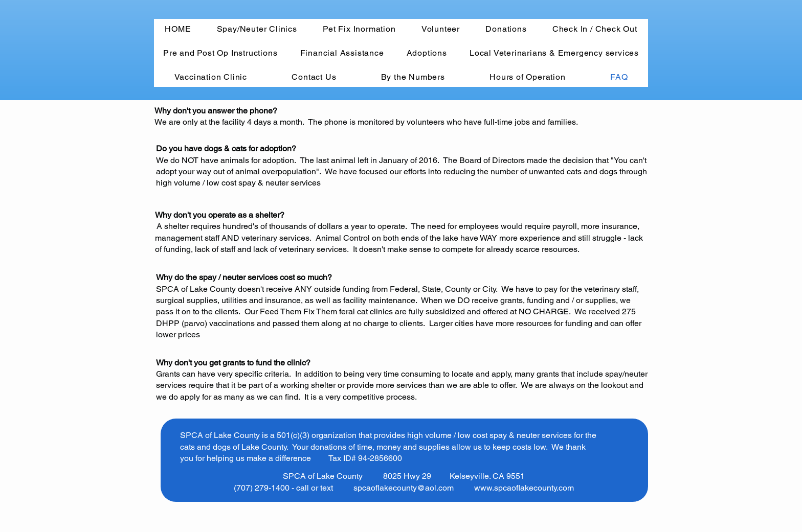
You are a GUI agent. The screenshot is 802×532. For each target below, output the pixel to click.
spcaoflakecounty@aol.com (404, 488)
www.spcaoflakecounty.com (524, 488)
